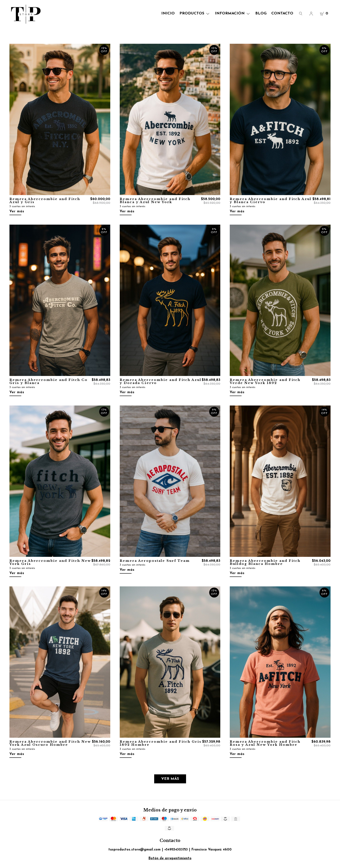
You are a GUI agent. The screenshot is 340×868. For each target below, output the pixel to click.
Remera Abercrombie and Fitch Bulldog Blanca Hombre (265, 562)
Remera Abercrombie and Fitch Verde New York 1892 (265, 382)
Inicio (168, 13)
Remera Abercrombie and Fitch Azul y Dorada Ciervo (161, 382)
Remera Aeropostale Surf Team (155, 561)
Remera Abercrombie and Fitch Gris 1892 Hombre (161, 743)
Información (233, 13)
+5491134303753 (176, 850)
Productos (195, 13)
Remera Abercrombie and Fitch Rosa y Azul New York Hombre (265, 743)
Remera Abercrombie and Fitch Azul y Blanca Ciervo (271, 201)
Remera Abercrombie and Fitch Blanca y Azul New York (155, 201)
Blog (261, 13)
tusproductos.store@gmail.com (134, 850)
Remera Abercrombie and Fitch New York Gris (50, 562)
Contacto (282, 13)
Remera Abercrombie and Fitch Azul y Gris (45, 201)
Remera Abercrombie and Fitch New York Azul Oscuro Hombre (50, 743)
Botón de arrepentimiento (170, 858)
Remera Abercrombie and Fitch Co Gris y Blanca (49, 382)
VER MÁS (170, 779)
